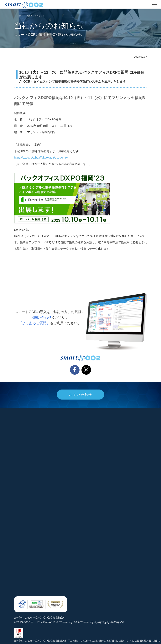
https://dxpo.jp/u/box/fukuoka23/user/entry (41, 157)
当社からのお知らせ (36, 16)
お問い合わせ (41, 317)
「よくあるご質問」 (34, 323)
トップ (18, 16)
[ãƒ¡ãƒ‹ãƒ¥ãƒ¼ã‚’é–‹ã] (155, 5)
